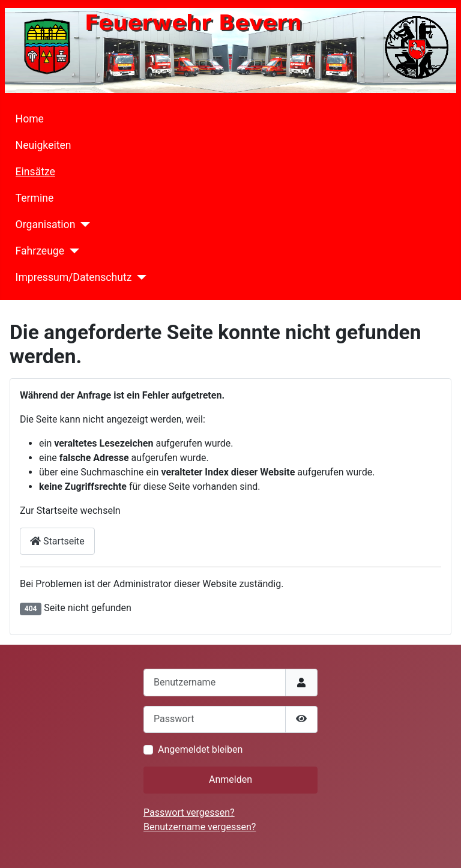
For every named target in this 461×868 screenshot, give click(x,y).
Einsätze (35, 172)
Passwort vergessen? (189, 812)
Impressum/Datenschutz (74, 277)
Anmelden (230, 779)
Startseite (57, 541)
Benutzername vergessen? (200, 827)
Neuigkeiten (44, 145)
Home (30, 119)
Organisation (46, 225)
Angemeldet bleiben (200, 749)
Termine (35, 198)
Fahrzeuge (40, 251)
